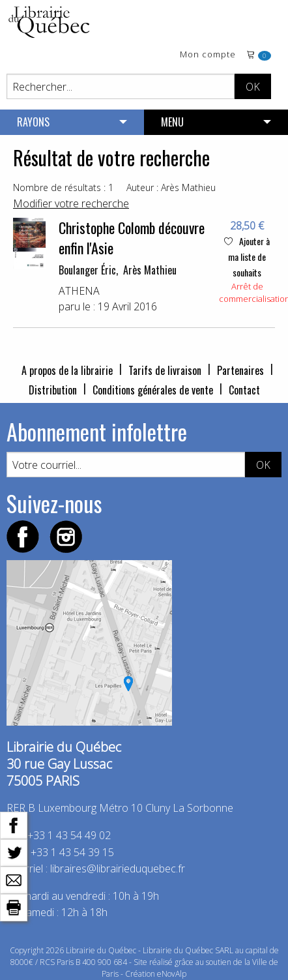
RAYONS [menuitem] (33, 122)
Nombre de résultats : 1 (63, 187)
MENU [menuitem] (172, 122)
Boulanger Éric (87, 270)
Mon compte (208, 55)
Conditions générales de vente (153, 390)
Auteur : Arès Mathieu (171, 187)
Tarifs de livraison (165, 370)
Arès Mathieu (150, 270)
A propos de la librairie (67, 370)
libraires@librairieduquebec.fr (118, 869)
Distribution (53, 390)
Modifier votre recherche (71, 203)
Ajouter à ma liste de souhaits (247, 257)
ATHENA (79, 291)
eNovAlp (172, 974)
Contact (244, 390)
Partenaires (240, 370)
